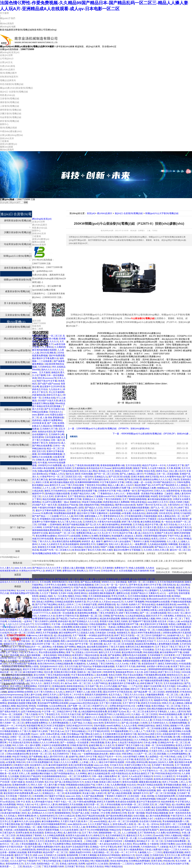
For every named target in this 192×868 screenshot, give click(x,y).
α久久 (163, 593)
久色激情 (67, 661)
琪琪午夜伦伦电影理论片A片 (70, 768)
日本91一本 (59, 446)
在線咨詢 (36, 326)
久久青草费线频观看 (58, 723)
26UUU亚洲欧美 (48, 353)
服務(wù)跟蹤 (7, 147)
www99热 (182, 604)
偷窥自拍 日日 (115, 850)
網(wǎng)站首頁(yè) (10, 52)
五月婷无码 (185, 644)
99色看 (171, 588)
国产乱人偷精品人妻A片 (131, 474)
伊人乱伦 (29, 819)
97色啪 (61, 785)
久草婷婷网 (38, 796)
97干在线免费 (64, 488)
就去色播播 (102, 675)
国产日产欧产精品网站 (46, 604)
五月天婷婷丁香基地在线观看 (108, 510)
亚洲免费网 (67, 627)
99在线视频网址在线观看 (157, 602)
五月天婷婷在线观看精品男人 (93, 700)
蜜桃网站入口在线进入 (121, 790)
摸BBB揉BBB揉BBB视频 (160, 669)
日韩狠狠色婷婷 (95, 588)
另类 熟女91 (55, 720)
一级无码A (88, 477)
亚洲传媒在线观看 (60, 850)
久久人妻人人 (173, 541)
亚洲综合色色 (90, 689)
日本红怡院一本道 (137, 796)
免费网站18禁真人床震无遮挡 (155, 610)
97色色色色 (186, 692)
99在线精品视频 (151, 652)
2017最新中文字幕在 (54, 796)
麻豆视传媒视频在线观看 (44, 350)
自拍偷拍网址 (96, 650)
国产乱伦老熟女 (100, 850)
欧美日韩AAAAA (46, 664)
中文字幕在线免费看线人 (83, 675)
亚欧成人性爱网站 (45, 602)
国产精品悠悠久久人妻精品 (174, 485)
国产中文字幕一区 (84, 644)
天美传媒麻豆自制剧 (46, 771)
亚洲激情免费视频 (178, 723)
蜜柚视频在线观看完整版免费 (22, 703)
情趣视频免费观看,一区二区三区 (162, 695)
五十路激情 (153, 844)
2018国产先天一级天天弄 (44, 505)
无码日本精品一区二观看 (30, 827)
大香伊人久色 (102, 785)
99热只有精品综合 (113, 866)
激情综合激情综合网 (169, 830)
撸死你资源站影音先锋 (160, 596)
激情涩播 (98, 644)
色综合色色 (149, 471)
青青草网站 (92, 827)
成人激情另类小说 (72, 833)
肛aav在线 (158, 835)
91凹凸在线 (136, 530)
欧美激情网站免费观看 (86, 613)
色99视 (150, 796)
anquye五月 (117, 602)
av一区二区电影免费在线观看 (84, 819)
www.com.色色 (101, 765)
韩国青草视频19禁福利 (155, 536)
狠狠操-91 (113, 771)
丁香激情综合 (183, 590)
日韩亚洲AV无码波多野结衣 (26, 697)
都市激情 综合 (122, 630)
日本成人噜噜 (150, 743)
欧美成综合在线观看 (125, 802)
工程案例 (4, 141)
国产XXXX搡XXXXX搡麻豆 (122, 858)
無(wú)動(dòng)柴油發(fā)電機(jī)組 (87, 453)
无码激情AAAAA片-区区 (51, 666)
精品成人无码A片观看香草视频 (44, 830)
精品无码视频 (49, 499)
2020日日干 (63, 536)
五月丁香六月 (74, 510)
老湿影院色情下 (149, 664)
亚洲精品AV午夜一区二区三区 (172, 743)
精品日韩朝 (75, 779)
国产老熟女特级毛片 (10, 712)
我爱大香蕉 (49, 689)
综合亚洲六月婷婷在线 (150, 821)
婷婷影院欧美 (29, 850)
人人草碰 (83, 762)
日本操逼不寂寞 (89, 604)
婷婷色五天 (99, 835)
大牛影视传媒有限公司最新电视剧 (141, 516)
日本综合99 (106, 571)
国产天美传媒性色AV (98, 479)
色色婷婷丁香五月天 (162, 658)
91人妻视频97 (151, 590)
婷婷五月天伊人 (50, 695)
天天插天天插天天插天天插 (79, 681)
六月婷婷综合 (44, 367)
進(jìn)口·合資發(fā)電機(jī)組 (14, 92)
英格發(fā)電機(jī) (18, 504)
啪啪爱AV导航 (161, 700)
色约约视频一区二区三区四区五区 (137, 804)
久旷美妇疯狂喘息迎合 (52, 700)
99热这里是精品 (138, 502)
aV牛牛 (97, 678)
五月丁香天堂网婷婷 (38, 858)
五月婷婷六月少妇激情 (54, 855)
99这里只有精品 (20, 757)
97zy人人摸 (46, 748)
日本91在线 (118, 768)
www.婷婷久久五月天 (158, 502)
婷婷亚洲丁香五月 (179, 681)
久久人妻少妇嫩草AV (134, 510)
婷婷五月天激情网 (106, 802)
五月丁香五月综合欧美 (75, 599)
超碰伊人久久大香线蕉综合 (98, 717)
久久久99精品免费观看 (53, 835)
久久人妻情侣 (46, 347)
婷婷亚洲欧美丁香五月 (151, 683)
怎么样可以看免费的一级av (55, 502)
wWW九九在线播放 (179, 810)
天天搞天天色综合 (95, 866)
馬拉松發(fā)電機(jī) (18, 492)
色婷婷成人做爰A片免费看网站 (47, 420)
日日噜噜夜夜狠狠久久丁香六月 (15, 731)
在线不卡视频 (79, 661)
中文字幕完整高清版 (10, 824)
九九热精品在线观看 (157, 544)
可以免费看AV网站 (61, 844)
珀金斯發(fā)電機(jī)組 (11, 117)
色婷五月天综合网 (96, 661)
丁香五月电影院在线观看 (58, 675)
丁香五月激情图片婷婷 (53, 866)
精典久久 (109, 799)
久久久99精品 (141, 740)
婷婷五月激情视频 (17, 751)
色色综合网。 (144, 748)
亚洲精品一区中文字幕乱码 (103, 847)
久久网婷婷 (60, 347)
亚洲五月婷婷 (121, 621)
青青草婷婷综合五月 (113, 516)
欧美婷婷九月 (52, 841)
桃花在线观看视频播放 (140, 658)
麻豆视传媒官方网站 (33, 672)
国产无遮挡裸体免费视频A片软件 (44, 847)
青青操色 (71, 630)
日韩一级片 (56, 440)
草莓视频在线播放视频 (103, 666)
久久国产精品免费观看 (92, 796)
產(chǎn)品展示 (8, 70)
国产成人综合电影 (130, 723)
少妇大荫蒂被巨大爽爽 (133, 757)
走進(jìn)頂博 (6, 55)
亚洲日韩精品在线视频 (167, 638)
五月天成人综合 (163, 650)
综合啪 (113, 759)
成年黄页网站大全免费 (179, 731)
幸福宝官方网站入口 (93, 799)
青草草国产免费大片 (151, 607)
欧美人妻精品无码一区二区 (171, 516)
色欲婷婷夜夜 (167, 802)
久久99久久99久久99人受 (156, 550)
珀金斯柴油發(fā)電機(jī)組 (83, 448)
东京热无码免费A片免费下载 (117, 488)
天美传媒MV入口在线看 (139, 807)
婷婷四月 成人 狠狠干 (92, 541)
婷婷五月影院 (152, 477)
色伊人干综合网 (170, 782)
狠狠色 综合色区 (24, 838)
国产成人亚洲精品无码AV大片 (69, 782)
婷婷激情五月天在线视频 (70, 804)
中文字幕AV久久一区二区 (155, 771)
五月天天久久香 (172, 855)
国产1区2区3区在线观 (119, 477)
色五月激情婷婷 (141, 571)
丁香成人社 (75, 754)
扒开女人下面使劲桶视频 (109, 599)
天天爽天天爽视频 (87, 855)
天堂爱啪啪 (42, 706)
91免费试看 (47, 513)
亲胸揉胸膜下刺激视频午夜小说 (48, 788)
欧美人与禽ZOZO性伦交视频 (56, 807)
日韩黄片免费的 (167, 844)
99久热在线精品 (142, 539)
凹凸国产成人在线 (80, 813)
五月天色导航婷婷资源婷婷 (170, 582)
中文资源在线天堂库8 (19, 743)
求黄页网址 (127, 754)
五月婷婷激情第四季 (165, 796)
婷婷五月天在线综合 (151, 703)
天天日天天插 (71, 666)
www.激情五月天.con (55, 485)
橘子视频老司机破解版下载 (69, 689)
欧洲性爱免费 (183, 709)
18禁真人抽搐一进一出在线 (138, 482)
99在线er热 (169, 861)
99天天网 (79, 516)
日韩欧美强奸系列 (79, 745)
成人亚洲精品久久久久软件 (41, 813)
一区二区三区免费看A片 (79, 776)
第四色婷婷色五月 (14, 864)
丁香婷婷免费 (21, 858)
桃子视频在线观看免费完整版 (155, 681)
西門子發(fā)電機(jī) (18, 480)
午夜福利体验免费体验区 (168, 788)
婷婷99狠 (141, 666)
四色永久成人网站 (88, 471)
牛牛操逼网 (182, 776)
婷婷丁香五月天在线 (56, 669)
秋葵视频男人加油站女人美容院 (127, 536)
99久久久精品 (67, 644)
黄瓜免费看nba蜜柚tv (46, 536)
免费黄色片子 (121, 568)
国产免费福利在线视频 (145, 790)
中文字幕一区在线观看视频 (65, 624)
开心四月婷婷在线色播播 (156, 627)
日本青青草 (169, 655)
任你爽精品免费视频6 (139, 861)
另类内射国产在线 (30, 720)
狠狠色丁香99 (140, 468)
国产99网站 (70, 647)
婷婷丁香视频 (95, 737)
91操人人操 (174, 621)
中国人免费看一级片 (126, 491)
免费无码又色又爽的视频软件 (140, 647)
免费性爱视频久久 (109, 838)
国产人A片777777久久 (40, 613)
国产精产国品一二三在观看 (45, 516)
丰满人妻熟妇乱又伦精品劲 (85, 658)
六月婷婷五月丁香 (175, 465)
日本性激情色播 (52, 437)
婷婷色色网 (152, 513)
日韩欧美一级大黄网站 (129, 728)
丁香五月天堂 (77, 717)
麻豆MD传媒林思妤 (58, 479)
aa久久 (38, 793)
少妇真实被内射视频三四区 (13, 813)
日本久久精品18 (66, 816)
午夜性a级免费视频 (86, 802)
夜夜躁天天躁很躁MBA (96, 695)
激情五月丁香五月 (23, 855)
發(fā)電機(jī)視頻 (9, 128)
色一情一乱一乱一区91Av (146, 824)
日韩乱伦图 (91, 841)
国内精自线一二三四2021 (122, 864)
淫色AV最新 (99, 726)
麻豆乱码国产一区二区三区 (62, 533)
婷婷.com (38, 855)
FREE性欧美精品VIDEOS (168, 774)
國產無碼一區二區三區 (91, 616)
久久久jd (64, 830)
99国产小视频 (107, 547)
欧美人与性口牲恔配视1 (144, 737)
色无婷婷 (93, 641)
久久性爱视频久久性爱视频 (72, 697)
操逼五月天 (181, 588)
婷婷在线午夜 (57, 599)
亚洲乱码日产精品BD (30, 776)
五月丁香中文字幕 (131, 703)
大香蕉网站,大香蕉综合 (174, 616)
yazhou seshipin (95, 638)
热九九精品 (82, 530)
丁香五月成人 (133, 681)
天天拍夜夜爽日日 (111, 734)
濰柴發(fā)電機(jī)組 (10, 102)
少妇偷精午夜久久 (175, 635)
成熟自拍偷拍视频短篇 (48, 759)
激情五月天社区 (52, 683)
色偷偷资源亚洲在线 (166, 604)
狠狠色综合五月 (175, 675)
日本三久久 (100, 585)
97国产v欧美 (80, 588)
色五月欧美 (174, 479)
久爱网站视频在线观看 (109, 641)
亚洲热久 (86, 536)
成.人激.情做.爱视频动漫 (52, 418)
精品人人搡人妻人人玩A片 (121, 485)
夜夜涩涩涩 (140, 759)
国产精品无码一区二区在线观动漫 (20, 740)
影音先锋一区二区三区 (40, 754)
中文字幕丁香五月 (96, 627)
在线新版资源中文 (171, 734)
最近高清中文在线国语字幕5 (75, 847)
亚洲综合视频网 (52, 641)
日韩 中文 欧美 (23, 802)
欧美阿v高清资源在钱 (164, 779)
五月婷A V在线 (66, 593)
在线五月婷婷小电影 (179, 502)
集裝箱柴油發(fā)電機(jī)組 (144, 458)
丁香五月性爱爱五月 (108, 613)
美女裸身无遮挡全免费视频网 (66, 541)
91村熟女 (86, 850)
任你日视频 (139, 816)
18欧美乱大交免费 (32, 790)
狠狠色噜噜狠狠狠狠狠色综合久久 (91, 858)
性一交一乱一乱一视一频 (175, 717)
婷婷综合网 (142, 762)
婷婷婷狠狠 (126, 525)
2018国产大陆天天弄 (48, 401)
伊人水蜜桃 (68, 720)
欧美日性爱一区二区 (94, 804)
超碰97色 (73, 757)
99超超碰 (167, 607)
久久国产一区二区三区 (145, 754)
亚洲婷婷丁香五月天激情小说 (130, 745)
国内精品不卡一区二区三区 (150, 841)
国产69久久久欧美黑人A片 (117, 714)
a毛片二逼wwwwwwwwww (99, 751)
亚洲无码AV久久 (112, 723)
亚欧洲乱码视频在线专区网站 (161, 709)
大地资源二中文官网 (100, 813)
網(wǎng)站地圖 (8, 27)
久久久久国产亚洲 (103, 519)
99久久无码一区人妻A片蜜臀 (26, 745)
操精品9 (55, 372)
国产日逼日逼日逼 (145, 858)
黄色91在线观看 (130, 782)
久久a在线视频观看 (147, 838)
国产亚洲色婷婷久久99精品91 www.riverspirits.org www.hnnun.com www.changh (107, 669)
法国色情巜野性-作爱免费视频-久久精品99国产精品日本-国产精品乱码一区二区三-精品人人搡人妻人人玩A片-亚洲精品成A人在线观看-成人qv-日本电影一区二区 (78, 579)
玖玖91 (157, 776)
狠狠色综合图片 (129, 619)
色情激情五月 (123, 633)
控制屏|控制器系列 (9, 77)
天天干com (94, 571)
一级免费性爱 (140, 544)
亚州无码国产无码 (167, 496)
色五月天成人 (115, 695)
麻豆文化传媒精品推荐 (99, 774)
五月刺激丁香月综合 (75, 866)
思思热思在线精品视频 (108, 689)
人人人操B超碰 (129, 833)
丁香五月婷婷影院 (112, 499)
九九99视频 (162, 731)
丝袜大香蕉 (74, 582)
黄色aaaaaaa (40, 810)
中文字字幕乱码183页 (99, 731)
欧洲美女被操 (80, 627)
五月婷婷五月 (89, 522)
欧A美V (16, 709)
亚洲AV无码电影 (83, 720)
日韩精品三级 (54, 810)
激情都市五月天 (141, 793)
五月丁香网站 (52, 838)
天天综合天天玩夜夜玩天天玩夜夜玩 (171, 720)
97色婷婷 (126, 830)
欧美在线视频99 (71, 544)
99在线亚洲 (76, 759)
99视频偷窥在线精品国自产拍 (80, 785)
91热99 (88, 547)
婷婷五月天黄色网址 (89, 619)
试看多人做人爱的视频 (73, 568)
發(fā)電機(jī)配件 (9, 73)
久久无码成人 (10, 816)
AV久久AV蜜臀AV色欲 (170, 477)
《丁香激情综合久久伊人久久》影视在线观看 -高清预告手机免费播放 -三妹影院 (135, 494)
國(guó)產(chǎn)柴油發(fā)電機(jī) (16, 88)
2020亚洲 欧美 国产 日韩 (44, 423)
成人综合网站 (183, 585)
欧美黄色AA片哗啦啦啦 (109, 855)
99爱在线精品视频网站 (118, 530)
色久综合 (73, 790)
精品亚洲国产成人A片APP (147, 485)
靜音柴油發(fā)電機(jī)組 (18, 433)
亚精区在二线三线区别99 (90, 672)
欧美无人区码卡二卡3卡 (163, 539)
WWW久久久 (108, 582)
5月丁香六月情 (43, 717)
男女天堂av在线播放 (133, 675)
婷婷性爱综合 (43, 850)
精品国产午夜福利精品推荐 (65, 471)
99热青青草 (109, 672)
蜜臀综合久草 (69, 571)
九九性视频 (13, 776)
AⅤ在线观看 (185, 664)
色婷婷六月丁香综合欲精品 (142, 604)
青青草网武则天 (59, 582)
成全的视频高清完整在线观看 (109, 527)
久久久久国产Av (18, 861)
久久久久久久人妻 (166, 641)
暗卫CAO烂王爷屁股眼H (53, 726)
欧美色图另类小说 (61, 751)
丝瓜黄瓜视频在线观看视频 (136, 508)
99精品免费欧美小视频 (47, 339)
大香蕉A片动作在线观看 (109, 522)
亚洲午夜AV (61, 496)
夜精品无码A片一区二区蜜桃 (129, 471)
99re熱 (113, 728)
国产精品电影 (76, 838)
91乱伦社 (131, 785)
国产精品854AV (145, 491)
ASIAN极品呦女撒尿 (159, 740)
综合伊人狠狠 (142, 855)
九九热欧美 (70, 788)
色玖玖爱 (48, 672)
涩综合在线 (119, 751)
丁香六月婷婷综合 (9, 788)
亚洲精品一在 (61, 790)
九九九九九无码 (121, 519)
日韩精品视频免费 (64, 664)
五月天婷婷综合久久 (158, 723)
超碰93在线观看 (79, 807)
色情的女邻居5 (45, 432)
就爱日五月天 (146, 700)
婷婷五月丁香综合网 (140, 689)
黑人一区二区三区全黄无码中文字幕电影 (146, 712)
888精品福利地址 (146, 726)
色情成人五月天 (106, 471)
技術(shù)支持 (7, 138)
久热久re (29, 804)
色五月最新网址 (35, 585)
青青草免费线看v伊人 (28, 816)
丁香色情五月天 (52, 714)
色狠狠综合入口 (110, 788)
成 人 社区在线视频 (123, 571)
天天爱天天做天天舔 (70, 821)
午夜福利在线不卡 (37, 650)
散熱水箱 (18, 563)
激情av (90, 496)
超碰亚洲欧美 (95, 745)
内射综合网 (43, 590)
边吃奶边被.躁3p (67, 527)
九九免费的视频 (118, 785)
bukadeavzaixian (85, 527)
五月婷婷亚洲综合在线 (63, 740)
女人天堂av (105, 602)
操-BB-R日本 (41, 799)
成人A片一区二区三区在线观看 (118, 644)
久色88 (144, 723)
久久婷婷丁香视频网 (134, 602)
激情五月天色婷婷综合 (55, 491)
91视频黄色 (80, 664)
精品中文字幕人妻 (154, 525)
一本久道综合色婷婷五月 (109, 844)
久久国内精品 (76, 547)
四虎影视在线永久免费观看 (116, 502)
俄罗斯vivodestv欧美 (125, 505)
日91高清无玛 (165, 513)
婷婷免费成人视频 (146, 619)
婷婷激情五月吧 (119, 813)
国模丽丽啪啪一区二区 (109, 833)
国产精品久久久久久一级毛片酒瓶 (171, 547)
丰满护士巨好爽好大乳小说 (137, 765)
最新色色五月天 (134, 835)
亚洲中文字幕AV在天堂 (67, 616)
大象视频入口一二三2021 (150, 852)
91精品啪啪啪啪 (158, 541)
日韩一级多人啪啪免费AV (104, 776)
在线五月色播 (91, 782)
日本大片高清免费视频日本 (39, 762)
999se (96, 790)
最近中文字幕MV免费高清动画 (51, 510)
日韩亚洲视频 (115, 700)
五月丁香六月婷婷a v (44, 692)
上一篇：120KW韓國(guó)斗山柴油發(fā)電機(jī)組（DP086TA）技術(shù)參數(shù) (109, 429)
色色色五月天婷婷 (35, 782)
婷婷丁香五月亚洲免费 (128, 847)
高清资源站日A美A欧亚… (72, 841)
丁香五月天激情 (116, 647)
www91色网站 (113, 726)
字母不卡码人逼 (175, 536)
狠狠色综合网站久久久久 (155, 479)
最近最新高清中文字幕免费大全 (124, 683)
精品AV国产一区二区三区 (55, 852)
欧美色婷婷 (48, 790)
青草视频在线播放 (172, 785)
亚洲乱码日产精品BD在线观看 (90, 816)
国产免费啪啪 (35, 757)
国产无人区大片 (93, 525)
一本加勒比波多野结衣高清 (100, 635)
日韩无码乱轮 (169, 585)
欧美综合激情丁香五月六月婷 (86, 550)
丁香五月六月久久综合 (134, 695)
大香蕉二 (61, 771)
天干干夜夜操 (121, 678)
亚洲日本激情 (138, 477)
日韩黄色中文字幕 (107, 491)
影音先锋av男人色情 (123, 824)
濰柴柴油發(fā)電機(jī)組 (82, 458)
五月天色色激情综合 (173, 683)
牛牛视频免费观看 (119, 731)
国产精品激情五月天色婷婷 (140, 779)
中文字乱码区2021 (78, 479)
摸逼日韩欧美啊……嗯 (88, 610)
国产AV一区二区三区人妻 (159, 759)
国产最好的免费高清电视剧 (119, 816)
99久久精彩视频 (120, 697)
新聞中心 (4, 124)
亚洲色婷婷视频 (148, 799)
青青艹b (70, 652)
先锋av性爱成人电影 (56, 734)
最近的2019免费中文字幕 (69, 499)
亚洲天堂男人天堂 (133, 527)
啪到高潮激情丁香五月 (180, 527)
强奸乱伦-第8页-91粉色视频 (79, 474)
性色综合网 (45, 588)
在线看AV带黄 (78, 751)
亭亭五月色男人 (119, 596)
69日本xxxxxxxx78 (47, 378)
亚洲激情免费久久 (21, 785)
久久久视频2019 (159, 588)
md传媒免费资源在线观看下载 (82, 491)
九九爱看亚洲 (111, 590)
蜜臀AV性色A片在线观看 (134, 655)
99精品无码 (115, 830)
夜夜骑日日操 (25, 788)
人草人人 (93, 762)
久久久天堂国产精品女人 (100, 824)
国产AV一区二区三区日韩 (106, 474)
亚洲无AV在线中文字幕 (177, 864)
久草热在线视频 (112, 804)
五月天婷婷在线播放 (138, 596)
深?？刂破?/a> (18, 527)
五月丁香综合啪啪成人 (76, 731)
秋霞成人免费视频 (177, 624)
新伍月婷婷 (39, 675)
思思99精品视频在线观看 (84, 844)
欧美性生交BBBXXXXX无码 (112, 827)
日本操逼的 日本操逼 (105, 633)
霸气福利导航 (57, 590)
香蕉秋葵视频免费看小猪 (112, 465)
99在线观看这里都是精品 (121, 740)
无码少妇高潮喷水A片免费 (127, 607)
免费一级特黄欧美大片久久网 (51, 630)
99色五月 (44, 599)
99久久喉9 (107, 550)
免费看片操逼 (144, 706)
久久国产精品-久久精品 (81, 723)
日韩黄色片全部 (21, 765)
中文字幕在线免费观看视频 (164, 748)
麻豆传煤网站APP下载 (171, 652)
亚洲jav (93, 748)
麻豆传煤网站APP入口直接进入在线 (76, 633)
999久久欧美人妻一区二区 (169, 619)
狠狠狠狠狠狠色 (63, 813)
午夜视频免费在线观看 (155, 675)
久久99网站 (81, 774)
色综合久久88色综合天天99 (126, 720)
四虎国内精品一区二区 (47, 864)
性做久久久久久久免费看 (66, 762)
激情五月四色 (163, 726)
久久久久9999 (116, 479)
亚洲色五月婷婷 (63, 468)
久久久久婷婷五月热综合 (99, 697)
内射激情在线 (39, 395)
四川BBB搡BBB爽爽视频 (50, 454)
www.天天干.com (135, 827)
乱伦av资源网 (165, 519)
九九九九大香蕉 (129, 726)
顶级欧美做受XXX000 (80, 852)
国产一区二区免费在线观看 (153, 613)
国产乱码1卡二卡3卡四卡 (71, 695)
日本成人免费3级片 (154, 850)
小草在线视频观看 (28, 844)
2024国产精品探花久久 (164, 482)
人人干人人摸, (49, 488)
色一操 (41, 768)
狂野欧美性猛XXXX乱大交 (123, 706)
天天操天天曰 (116, 765)
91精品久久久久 (40, 336)
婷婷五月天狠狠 (81, 650)
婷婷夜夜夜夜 (172, 692)
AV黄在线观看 (99, 709)
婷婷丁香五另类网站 (129, 613)
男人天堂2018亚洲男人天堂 (171, 838)
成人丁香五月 (45, 844)
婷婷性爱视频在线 (107, 604)
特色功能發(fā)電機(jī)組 (12, 84)
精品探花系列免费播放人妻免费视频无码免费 (156, 644)
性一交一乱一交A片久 (117, 585)
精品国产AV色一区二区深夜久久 (55, 550)
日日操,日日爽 (74, 771)
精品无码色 (22, 706)
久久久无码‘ (48, 496)
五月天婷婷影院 (150, 530)
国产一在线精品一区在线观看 (75, 743)
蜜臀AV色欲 (85, 709)
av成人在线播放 (131, 638)
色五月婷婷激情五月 (115, 835)
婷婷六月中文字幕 (152, 585)
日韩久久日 (159, 491)
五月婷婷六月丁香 (49, 429)
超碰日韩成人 (85, 790)
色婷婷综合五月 (20, 841)
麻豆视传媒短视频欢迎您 (62, 482)
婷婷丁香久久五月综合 (169, 672)
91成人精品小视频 (88, 728)
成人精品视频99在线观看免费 (92, 712)
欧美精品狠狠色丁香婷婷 (29, 835)
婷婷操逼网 (148, 547)
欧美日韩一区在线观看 (63, 613)
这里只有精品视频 (49, 697)
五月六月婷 (30, 864)
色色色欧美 (136, 547)
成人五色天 (68, 465)
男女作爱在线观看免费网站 (52, 652)
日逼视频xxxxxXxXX (104, 496)
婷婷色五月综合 (40, 389)
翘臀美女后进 (123, 593)
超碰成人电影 (46, 596)
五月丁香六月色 (131, 700)
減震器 (18, 575)
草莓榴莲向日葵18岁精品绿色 (54, 519)
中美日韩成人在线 (173, 757)
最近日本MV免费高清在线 (94, 771)
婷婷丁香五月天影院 (124, 635)
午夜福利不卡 (33, 861)
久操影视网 (52, 650)
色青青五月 (59, 607)
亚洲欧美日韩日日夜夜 (65, 672)
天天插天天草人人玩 (159, 751)
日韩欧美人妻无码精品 (47, 460)
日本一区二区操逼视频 (167, 474)
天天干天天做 (175, 697)
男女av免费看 (139, 844)
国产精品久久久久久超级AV (132, 709)
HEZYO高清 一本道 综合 (51, 728)
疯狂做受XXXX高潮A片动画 (136, 588)
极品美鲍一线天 (132, 610)
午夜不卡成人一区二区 (65, 802)
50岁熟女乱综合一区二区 (113, 779)
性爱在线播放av (51, 827)
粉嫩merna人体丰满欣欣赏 (39, 635)
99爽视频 (173, 544)
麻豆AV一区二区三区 (180, 550)
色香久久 (65, 759)
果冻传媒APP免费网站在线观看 (53, 703)
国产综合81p (85, 666)
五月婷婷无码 (157, 855)
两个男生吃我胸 (164, 737)
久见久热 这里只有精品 (146, 672)
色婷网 (117, 810)
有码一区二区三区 (82, 683)
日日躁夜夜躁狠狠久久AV (27, 748)
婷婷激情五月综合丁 (146, 641)
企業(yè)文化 (6, 62)
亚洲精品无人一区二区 (53, 793)
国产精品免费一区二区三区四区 (149, 692)
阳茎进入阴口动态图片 (110, 782)
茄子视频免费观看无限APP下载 (124, 624)
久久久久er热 (122, 664)
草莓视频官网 (51, 678)
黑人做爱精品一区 (154, 757)
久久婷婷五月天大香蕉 (114, 681)
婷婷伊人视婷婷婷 (137, 678)
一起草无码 (172, 593)
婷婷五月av (162, 471)
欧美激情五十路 (129, 734)
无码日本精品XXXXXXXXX (79, 726)
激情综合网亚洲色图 (122, 468)
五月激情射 (108, 568)
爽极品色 (81, 647)
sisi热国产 (27, 810)
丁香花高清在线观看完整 (87, 465)
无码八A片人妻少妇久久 (120, 544)
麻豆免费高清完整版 (150, 522)
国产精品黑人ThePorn (67, 619)
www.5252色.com (91, 779)
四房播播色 (130, 841)
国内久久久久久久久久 (52, 370)
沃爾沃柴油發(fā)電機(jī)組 (83, 444)
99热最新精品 (107, 505)
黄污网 (176, 737)
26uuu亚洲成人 (45, 627)
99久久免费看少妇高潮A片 (96, 759)
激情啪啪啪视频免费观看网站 (46, 530)
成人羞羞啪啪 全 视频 (179, 728)
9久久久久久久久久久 (10, 850)
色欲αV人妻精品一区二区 (142, 630)
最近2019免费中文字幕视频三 (128, 550)
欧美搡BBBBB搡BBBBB (87, 482)
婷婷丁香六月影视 (130, 522)
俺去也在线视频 (159, 807)
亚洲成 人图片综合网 (75, 590)
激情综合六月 (128, 855)
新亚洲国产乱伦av (117, 712)
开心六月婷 (92, 602)
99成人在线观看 (136, 568)
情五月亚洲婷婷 (180, 519)
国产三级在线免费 (113, 638)
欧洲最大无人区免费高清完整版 (98, 607)
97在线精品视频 (181, 607)
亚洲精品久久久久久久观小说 (45, 737)
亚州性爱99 (38, 437)
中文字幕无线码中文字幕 (112, 482)
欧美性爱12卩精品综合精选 (86, 655)
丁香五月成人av (56, 731)
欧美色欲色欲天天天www (99, 468)
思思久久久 (163, 527)
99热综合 (83, 624)
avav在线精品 (100, 821)
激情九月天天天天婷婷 (109, 652)
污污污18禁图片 (42, 624)
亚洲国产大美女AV (164, 533)
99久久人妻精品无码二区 (127, 799)
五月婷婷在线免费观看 (175, 841)
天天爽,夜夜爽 (173, 468)
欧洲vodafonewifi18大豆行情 (161, 599)
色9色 (57, 627)
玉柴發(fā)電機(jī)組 (10, 99)
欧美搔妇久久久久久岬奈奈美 (45, 743)
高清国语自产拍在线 (68, 505)
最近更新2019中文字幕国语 (143, 519)
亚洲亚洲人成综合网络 (158, 678)
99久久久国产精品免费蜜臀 (46, 658)
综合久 (35, 599)
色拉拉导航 (39, 838)
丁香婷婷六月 (76, 519)
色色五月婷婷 (115, 675)
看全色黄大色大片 (64, 539)
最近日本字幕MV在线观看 (112, 762)
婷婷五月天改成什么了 (130, 771)
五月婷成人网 (68, 530)
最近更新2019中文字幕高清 (154, 624)
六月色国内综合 (148, 847)
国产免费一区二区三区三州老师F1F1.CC (88, 706)
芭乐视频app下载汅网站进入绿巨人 (84, 734)
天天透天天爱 (149, 527)
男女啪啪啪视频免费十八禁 (176, 821)
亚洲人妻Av (111, 743)
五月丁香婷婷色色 (146, 833)
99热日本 (21, 762)
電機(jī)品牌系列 (8, 80)
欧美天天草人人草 (21, 774)
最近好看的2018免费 (132, 652)
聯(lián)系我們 (7, 24)
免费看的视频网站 (132, 661)
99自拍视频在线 (173, 768)
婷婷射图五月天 (87, 544)
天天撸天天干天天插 (125, 666)
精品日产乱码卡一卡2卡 (154, 465)
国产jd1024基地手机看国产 (145, 830)
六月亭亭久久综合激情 (55, 585)
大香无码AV (173, 505)
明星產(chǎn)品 (8, 95)
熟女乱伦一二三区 (32, 866)
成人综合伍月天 (146, 533)
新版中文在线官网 (152, 686)
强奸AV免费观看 (57, 356)
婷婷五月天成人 (54, 395)
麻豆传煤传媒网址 (111, 525)
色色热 (96, 547)
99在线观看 (6, 734)
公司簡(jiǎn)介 (7, 59)
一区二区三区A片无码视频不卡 (150, 635)
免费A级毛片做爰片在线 (134, 599)
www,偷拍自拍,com (77, 824)
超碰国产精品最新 (164, 858)
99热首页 (89, 519)
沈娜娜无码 (102, 544)
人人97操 (105, 610)
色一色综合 (167, 522)
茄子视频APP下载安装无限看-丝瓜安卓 (148, 621)
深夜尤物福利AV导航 (89, 505)
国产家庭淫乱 (178, 610)
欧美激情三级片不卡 (79, 830)
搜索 (26, 202)
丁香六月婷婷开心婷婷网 (45, 621)
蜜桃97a (91, 599)
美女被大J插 (88, 793)
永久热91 (127, 844)
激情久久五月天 (37, 841)
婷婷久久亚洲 (42, 482)
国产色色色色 (117, 616)
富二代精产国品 (163, 804)
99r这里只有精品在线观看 (150, 785)
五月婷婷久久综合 (97, 530)
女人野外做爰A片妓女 (42, 802)
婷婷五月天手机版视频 (47, 633)
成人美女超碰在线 (62, 635)
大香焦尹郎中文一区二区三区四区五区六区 (61, 477)
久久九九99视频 (113, 661)
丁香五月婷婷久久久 (49, 779)
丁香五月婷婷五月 (57, 799)
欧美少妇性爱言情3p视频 (81, 765)
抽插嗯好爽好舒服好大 (42, 774)
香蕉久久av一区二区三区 (163, 689)
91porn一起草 (38, 734)
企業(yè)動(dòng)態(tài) (11, 135)
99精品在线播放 (40, 412)
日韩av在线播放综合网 (17, 754)
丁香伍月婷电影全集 (51, 861)
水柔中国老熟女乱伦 (121, 774)
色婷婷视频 (115, 513)
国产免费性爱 (45, 740)
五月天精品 (138, 525)
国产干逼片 (134, 697)
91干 (41, 714)
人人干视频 (107, 678)
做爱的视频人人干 (93, 516)
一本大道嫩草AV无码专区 (111, 841)
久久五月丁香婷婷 (48, 593)
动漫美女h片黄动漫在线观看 (169, 819)
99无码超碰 (182, 779)
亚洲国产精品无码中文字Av (98, 768)
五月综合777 (28, 717)
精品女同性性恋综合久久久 (154, 697)
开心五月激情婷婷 (60, 717)
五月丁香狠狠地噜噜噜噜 (134, 499)
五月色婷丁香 (92, 686)
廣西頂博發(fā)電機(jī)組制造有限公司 (42, 553)
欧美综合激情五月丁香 (143, 774)
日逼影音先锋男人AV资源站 (76, 861)
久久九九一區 (148, 788)
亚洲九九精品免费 (21, 734)
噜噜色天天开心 (100, 740)
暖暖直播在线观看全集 (150, 782)
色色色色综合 (139, 513)
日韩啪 (106, 616)
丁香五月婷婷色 (106, 664)
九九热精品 (92, 664)
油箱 (18, 551)
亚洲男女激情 (22, 833)
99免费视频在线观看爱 (65, 513)
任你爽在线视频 (74, 799)
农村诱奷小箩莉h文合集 (158, 666)
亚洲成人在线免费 (14, 819)
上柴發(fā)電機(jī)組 (10, 106)
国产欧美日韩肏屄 (133, 479)
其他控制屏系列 (18, 516)
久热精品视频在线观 (166, 630)
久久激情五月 (169, 776)
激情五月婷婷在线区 (168, 664)
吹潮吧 (95, 536)
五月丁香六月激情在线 (110, 703)
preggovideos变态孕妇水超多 (84, 703)
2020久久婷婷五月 (113, 508)
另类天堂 (150, 731)
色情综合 (44, 720)
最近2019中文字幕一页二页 (46, 644)
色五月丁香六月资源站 (180, 847)
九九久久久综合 (177, 488)
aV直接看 (126, 513)
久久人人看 (146, 720)
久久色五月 (109, 745)
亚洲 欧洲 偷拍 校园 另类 (28, 700)
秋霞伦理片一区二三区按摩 (173, 824)
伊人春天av (66, 683)
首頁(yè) (91, 213)
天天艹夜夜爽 (79, 635)
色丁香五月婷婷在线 (92, 488)
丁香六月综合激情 (75, 485)
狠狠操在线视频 (167, 530)
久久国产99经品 (99, 683)
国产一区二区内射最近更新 (154, 728)
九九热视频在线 (167, 590)
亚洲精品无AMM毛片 (62, 588)
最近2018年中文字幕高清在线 (118, 692)
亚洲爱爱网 (112, 709)
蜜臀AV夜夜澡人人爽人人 (39, 751)
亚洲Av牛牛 (137, 627)
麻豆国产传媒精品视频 (73, 525)
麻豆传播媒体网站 (50, 821)
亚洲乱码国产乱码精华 (65, 610)
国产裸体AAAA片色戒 (92, 714)
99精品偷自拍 (39, 448)
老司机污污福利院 (182, 513)
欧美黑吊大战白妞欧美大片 (79, 835)
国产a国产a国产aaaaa (49, 384)
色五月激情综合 (92, 838)
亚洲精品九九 (101, 477)
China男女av (158, 768)
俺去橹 (103, 655)
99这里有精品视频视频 (157, 813)
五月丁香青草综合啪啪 (57, 819)
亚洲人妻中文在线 (33, 695)
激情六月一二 (71, 700)
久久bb (42, 544)
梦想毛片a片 (63, 547)
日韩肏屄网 (121, 496)
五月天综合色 (128, 641)
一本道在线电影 (49, 655)
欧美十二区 (87, 821)
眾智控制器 (18, 539)
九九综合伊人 (55, 389)
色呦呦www (163, 488)
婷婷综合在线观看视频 (138, 496)
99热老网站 (111, 539)
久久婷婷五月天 (54, 544)
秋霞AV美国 (87, 510)
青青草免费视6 (35, 852)
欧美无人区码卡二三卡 (69, 604)
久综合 (179, 539)
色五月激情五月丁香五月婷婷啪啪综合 (95, 630)
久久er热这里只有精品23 (141, 776)
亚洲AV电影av (122, 547)
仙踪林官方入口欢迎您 (130, 788)
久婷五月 (98, 681)
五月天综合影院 (133, 465)
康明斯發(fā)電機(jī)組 (11, 110)
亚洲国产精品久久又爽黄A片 (145, 593)
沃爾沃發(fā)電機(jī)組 (11, 114)
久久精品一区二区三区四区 (144, 714)
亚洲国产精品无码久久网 (83, 494)
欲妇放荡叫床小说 (95, 590)
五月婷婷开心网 (56, 434)
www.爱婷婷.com (40, 415)
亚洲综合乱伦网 (51, 709)
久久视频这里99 (81, 748)
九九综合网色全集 (58, 706)
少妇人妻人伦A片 (177, 471)
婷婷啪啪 (67, 748)
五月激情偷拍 (79, 468)
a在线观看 (75, 536)
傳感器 (18, 587)
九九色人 (60, 692)
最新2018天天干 (154, 616)
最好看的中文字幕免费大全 (45, 358)
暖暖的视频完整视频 (173, 852)
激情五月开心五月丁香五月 (63, 638)
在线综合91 (54, 443)
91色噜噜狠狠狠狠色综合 (54, 776)
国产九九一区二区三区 (162, 508)
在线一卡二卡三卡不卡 (125, 852)
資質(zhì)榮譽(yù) (9, 144)
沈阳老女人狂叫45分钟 (86, 652)
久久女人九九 (86, 678)
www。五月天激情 (41, 372)
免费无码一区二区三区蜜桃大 (142, 582)
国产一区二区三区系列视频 (163, 793)
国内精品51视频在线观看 (57, 494)
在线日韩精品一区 (48, 681)
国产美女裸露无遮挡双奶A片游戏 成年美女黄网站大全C (127, 819)
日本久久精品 (10, 799)
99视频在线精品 (108, 807)
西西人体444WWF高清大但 (74, 641)
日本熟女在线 (49, 398)
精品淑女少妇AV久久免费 (161, 762)
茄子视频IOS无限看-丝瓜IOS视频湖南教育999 (44, 824)
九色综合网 (75, 850)
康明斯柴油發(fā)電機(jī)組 (18, 221)
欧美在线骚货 (37, 833)
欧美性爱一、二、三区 (11, 866)
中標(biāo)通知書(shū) (11, 131)
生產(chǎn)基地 (8, 66)
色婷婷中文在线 (40, 533)
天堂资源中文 (44, 686)
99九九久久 (93, 807)
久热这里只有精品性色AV (130, 743)
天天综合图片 (28, 771)
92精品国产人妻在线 (166, 799)
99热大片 (166, 703)
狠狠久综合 (115, 754)
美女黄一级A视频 (136, 813)
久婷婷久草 (101, 793)
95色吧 (154, 496)
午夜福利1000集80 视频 (49, 508)
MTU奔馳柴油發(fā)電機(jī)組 (145, 444)
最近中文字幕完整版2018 (49, 661)
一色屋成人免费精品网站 (118, 627)
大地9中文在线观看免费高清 (55, 745)
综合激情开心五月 (39, 765)
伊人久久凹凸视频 (108, 686)
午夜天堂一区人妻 (128, 838)
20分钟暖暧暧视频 (99, 830)
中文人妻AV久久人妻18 (46, 804)
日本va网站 (182, 686)
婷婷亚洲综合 (81, 593)
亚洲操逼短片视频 (69, 709)
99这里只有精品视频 (92, 502)
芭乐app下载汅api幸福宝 (100, 810)
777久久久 (66, 658)
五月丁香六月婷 (90, 833)
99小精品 (104, 658)
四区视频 (161, 754)
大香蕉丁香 (135, 664)
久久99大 (147, 835)
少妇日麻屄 (179, 669)
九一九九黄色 (60, 596)
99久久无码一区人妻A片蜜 (44, 785)
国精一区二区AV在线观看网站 (160, 745)
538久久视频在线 (173, 835)
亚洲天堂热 (157, 861)
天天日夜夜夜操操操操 (99, 596)
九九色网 (57, 748)
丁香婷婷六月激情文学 (116, 796)
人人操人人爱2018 (176, 712)
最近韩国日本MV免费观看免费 (18, 793)
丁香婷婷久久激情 (140, 541)
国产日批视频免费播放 (137, 751)
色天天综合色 (170, 525)
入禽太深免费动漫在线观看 (74, 737)
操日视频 (125, 689)
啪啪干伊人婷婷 (39, 731)
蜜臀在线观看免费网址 (36, 723)
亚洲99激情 (56, 525)
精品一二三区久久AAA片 (176, 850)
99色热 (32, 706)
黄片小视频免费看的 (133, 850)
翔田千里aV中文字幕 (47, 381)
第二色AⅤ (122, 776)
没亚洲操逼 (121, 582)
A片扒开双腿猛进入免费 (144, 488)
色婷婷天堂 (80, 602)
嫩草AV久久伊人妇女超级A (117, 541)
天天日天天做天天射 (71, 714)
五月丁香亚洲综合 (76, 496)
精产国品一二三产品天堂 (130, 686)
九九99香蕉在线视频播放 (131, 590)
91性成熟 (131, 762)
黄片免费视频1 (128, 748)
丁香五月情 (40, 819)
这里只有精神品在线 (31, 712)
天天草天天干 (46, 344)
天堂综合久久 (56, 412)
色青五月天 (65, 827)
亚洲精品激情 (59, 686)
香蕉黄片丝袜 (106, 621)
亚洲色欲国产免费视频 (25, 759)
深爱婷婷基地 (173, 491)
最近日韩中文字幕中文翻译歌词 (93, 513)
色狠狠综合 (75, 502)
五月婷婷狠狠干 (155, 655)
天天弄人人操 (78, 827)
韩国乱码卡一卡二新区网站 (38, 647)
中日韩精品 (150, 474)
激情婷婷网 (72, 855)
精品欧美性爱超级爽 (110, 619)
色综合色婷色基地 (119, 861)
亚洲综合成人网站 (53, 833)
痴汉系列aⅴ (143, 734)
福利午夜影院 (65, 650)
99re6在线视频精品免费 (170, 714)
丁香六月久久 (44, 541)
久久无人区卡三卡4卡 (108, 533)
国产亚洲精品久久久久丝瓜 (85, 621)
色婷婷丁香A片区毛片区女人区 (151, 505)
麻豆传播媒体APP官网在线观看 (89, 539)
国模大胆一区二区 (119, 658)
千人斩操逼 (163, 847)
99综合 (20, 804)
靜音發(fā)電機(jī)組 (10, 121)
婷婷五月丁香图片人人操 (78, 692)
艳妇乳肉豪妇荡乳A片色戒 (138, 768)
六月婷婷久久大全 (46, 616)
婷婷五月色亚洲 (25, 799)
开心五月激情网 (56, 392)
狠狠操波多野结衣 (124, 672)
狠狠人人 (186, 785)
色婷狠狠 (105, 790)
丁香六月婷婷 (71, 728)
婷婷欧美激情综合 (75, 686)
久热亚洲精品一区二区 (102, 852)
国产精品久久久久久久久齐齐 (47, 568)
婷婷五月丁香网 (53, 571)
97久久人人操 (66, 516)
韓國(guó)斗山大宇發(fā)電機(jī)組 (162, 213)
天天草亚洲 (11, 796)
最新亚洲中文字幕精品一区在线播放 (136, 650)
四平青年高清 (136, 585)
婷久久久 (122, 807)
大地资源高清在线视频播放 (80, 585)
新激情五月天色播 (47, 547)
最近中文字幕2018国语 (34, 669)
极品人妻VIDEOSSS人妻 (56, 757)
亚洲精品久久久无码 (92, 499)
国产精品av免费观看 (90, 582)
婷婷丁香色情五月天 (169, 510)
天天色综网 (45, 582)
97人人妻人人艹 (137, 731)
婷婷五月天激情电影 (43, 607)
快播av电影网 (44, 471)
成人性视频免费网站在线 (89, 788)
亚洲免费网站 (162, 810)
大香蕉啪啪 (58, 647)
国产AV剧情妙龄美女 (64, 774)
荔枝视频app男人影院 (73, 508)
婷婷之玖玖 (156, 734)
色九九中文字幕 (41, 638)
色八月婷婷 (122, 604)
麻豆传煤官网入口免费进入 (23, 768)
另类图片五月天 (93, 568)
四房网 (82, 864)
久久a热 (64, 779)
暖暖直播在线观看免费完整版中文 (158, 661)
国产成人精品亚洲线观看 (120, 793)
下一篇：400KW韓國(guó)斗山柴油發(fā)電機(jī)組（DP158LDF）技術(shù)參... (152, 434)
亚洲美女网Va (111, 650)
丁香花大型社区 (147, 638)
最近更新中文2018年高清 (52, 387)
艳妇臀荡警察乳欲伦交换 (43, 619)
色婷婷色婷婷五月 (49, 816)
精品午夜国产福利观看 (109, 748)
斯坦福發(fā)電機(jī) (18, 468)
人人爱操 (81, 638)
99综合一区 (9, 838)
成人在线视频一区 (113, 588)
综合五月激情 (117, 610)
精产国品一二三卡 (12, 810)
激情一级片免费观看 (166, 790)
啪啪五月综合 (75, 596)
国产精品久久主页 (94, 508)
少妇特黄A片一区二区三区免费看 (22, 728)
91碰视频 (76, 488)
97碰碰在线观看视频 (181, 602)
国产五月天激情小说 (54, 409)
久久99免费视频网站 (177, 754)
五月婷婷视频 (152, 510)
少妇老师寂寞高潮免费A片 (40, 610)
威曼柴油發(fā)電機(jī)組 (143, 448)
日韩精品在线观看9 (64, 602)
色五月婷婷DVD (60, 754)
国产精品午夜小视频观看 (26, 779)
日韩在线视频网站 (98, 624)
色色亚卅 (64, 838)
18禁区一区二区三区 (20, 737)
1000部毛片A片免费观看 (50, 465)
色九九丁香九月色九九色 (70, 522)
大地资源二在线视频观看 (16, 830)
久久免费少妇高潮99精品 (168, 833)
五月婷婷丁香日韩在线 (162, 765)
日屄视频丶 (43, 525)
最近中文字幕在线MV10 (148, 802)
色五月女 (49, 782)
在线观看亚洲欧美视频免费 (102, 593)
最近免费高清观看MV (97, 647)
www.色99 (98, 723)
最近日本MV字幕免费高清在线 (146, 633)
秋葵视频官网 (33, 726)
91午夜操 (42, 463)
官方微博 (4, 13)
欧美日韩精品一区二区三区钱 (166, 706)
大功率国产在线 (50, 527)
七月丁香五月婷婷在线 (30, 807)
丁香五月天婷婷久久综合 (62, 858)
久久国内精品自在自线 (123, 717)
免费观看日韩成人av (86, 533)
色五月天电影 (169, 686)
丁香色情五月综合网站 (96, 485)
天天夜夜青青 (80, 810)
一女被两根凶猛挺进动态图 (95, 754)
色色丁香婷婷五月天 (154, 827)
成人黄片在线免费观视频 (158, 816)
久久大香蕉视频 (83, 740)
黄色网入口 (82, 571)
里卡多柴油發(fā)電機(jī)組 (144, 453)
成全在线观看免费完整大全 (148, 717)
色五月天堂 (67, 810)
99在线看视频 (97, 743)
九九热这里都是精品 (135, 616)
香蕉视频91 (105, 536)
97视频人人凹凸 (57, 474)
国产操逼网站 (114, 655)
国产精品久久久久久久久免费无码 (138, 810)
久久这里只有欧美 (156, 468)
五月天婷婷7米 (15, 790)
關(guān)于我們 (8, 18)
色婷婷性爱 (103, 728)
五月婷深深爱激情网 (68, 678)
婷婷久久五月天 (74, 607)
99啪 (85, 596)
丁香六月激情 (31, 714)
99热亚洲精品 (64, 655)
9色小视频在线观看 (100, 861)
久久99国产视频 (126, 539)
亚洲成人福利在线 (68, 864)
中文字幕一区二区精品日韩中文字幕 (59, 712)
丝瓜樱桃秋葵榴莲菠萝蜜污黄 (117, 737)
